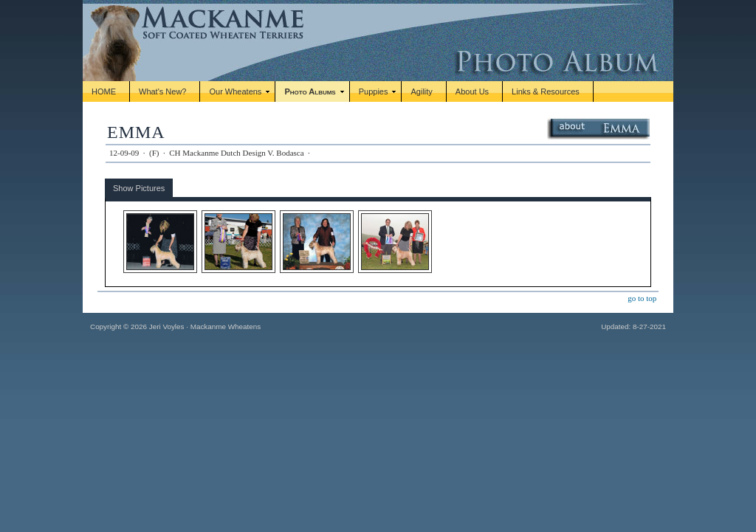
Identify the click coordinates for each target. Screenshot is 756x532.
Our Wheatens (235, 91)
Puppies (374, 91)
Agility (421, 91)
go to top (642, 298)
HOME (104, 91)
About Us (472, 91)
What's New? (162, 91)
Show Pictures (139, 188)
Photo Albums (310, 91)
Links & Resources (546, 91)
